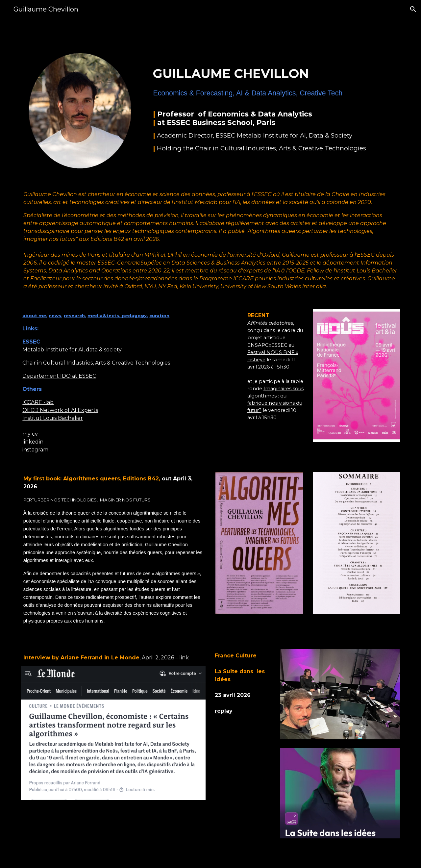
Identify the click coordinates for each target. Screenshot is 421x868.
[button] (413, 9)
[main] (275, 103)
